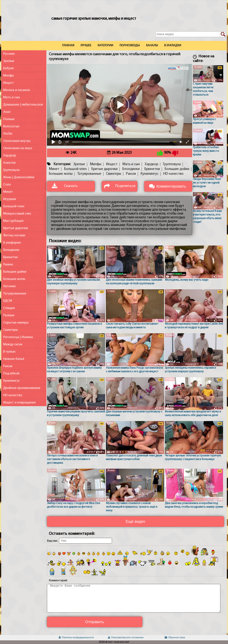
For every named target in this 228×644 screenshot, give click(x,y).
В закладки (173, 46)
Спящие (9, 308)
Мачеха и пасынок (17, 90)
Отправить (95, 622)
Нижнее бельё (14, 359)
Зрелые (9, 61)
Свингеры (10, 330)
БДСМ (8, 301)
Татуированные (15, 294)
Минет (8, 192)
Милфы (8, 76)
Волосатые (11, 126)
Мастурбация (13, 221)
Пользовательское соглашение (126, 638)
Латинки (9, 286)
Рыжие (8, 265)
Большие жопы (14, 279)
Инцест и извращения (19, 403)
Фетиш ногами (14, 235)
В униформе (12, 243)
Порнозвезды (130, 46)
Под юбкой (11, 374)
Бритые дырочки (16, 228)
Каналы (152, 46)
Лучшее (86, 46)
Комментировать (171, 186)
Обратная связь (175, 638)
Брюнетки (10, 257)
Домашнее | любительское (23, 105)
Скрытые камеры (16, 323)
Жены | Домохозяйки (19, 177)
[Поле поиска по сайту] (191, 34)
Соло (7, 185)
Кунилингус (12, 381)
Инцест (9, 83)
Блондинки (11, 250)
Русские (9, 54)
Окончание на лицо (18, 148)
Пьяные (9, 315)
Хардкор (10, 156)
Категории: (62, 164)
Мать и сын (12, 97)
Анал (7, 112)
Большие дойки (15, 272)
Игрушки (10, 199)
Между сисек (13, 344)
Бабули (8, 68)
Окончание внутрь (17, 141)
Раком (8, 366)
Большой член (14, 206)
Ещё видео (135, 521)
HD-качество (13, 395)
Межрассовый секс (17, 214)
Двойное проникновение (22, 388)
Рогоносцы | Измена (18, 337)
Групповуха (11, 170)
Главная (68, 46)
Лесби (8, 134)
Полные (9, 119)
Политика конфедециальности (76, 638)
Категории (105, 46)
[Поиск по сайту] (223, 34)
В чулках (9, 352)
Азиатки (9, 163)
